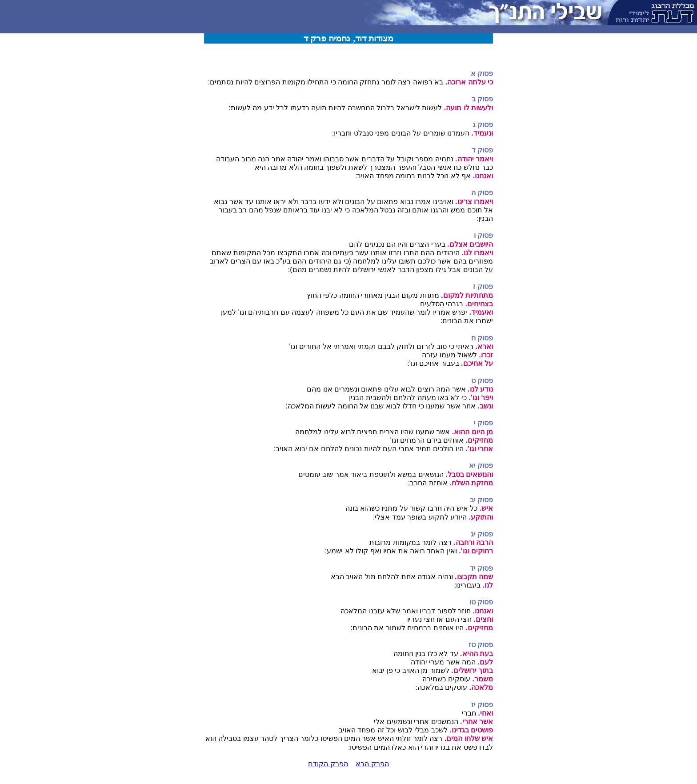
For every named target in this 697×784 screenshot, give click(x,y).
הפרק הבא (372, 764)
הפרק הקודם (328, 764)
